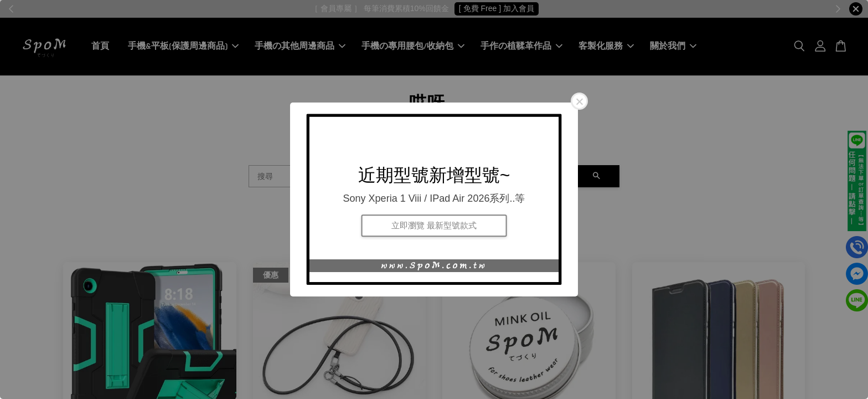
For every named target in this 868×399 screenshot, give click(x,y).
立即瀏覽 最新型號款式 (434, 225)
